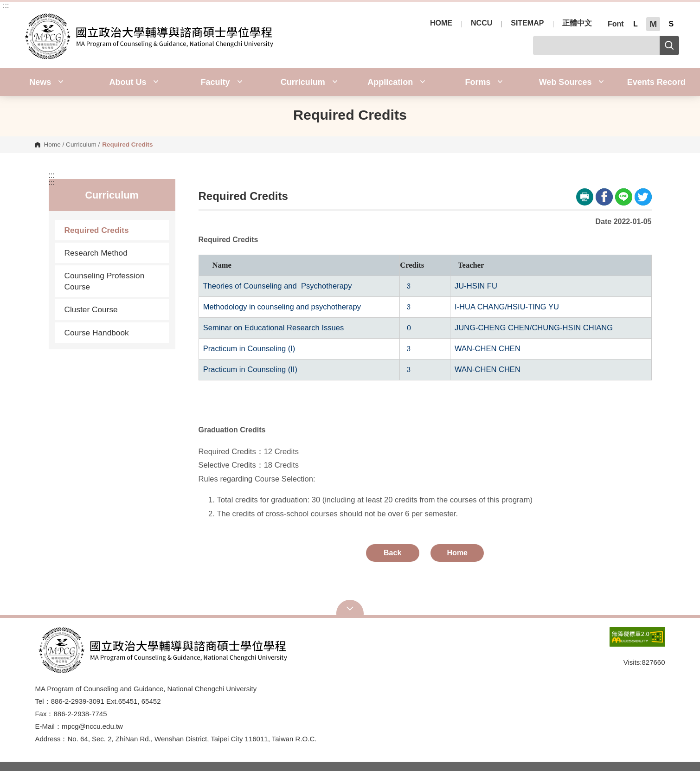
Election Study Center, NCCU (28, 19)
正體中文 (577, 23)
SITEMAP (527, 23)
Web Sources (572, 82)
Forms (484, 82)
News (46, 82)
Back (392, 553)
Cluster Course (91, 309)
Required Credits (97, 230)
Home (52, 145)
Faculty (222, 82)
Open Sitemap (350, 609)
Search (669, 45)
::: (6, 6)
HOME (441, 23)
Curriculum (309, 82)
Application (396, 82)
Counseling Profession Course (105, 281)
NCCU (482, 23)
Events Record (656, 82)
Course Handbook (97, 333)
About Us (134, 82)
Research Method (96, 253)
